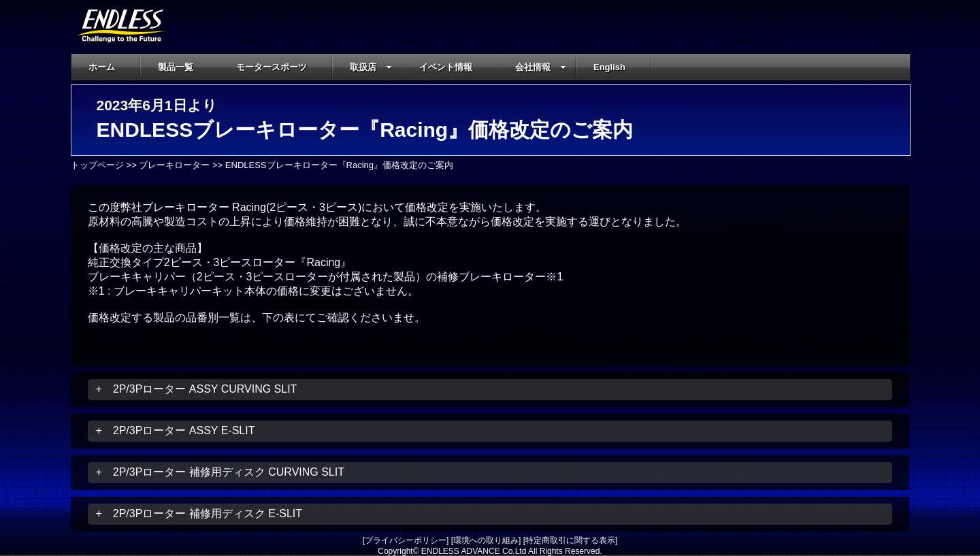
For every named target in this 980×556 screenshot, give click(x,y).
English (609, 67)
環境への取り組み (486, 540)
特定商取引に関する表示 (570, 540)
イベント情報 (446, 67)
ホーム (102, 67)
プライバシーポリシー (406, 540)
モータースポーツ (272, 67)
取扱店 (371, 67)
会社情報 (541, 67)
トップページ (97, 165)
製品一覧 (176, 67)
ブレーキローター (174, 165)
